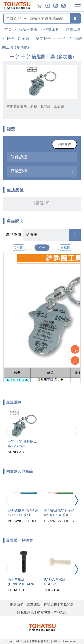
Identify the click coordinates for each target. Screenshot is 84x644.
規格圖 (66, 248)
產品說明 (14, 235)
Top (75, 361)
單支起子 (43, 38)
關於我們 (17, 604)
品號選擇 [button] (19, 171)
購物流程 (50, 604)
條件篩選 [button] (19, 157)
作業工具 (52, 29)
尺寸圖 (18, 248)
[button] (77, 500)
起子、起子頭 (18, 38)
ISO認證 (60, 612)
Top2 (75, 349)
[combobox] (48, 18)
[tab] (42, 157)
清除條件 (65, 144)
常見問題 (67, 604)
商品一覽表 (28, 29)
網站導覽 (44, 612)
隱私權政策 (26, 612)
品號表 (32, 234)
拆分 (42, 248)
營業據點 (34, 604)
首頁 (8, 29)
